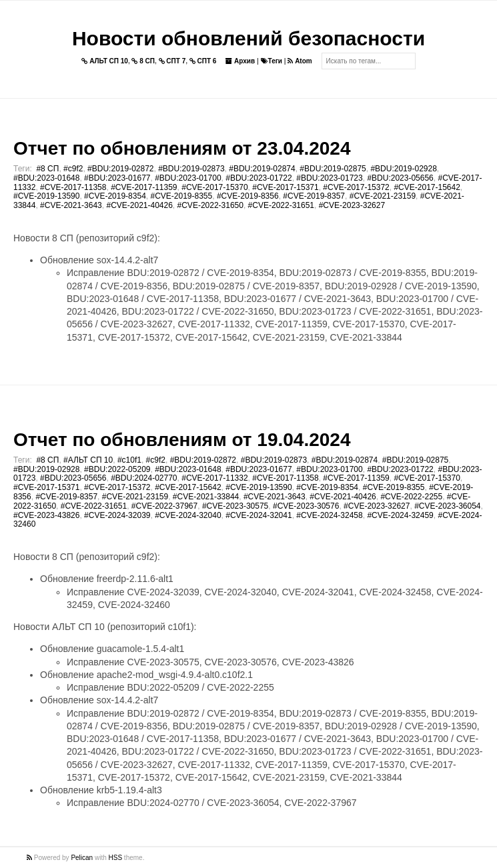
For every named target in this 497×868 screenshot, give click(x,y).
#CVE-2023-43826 (46, 515)
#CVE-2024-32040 (188, 515)
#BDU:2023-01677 (117, 178)
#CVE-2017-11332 (214, 478)
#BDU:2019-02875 (333, 169)
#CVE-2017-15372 (356, 187)
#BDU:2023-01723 (329, 178)
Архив (240, 61)
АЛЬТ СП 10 (105, 61)
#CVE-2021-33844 (206, 497)
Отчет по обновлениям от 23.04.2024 (182, 148)
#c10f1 (129, 460)
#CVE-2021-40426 (139, 205)
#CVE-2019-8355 (181, 196)
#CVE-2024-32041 (259, 515)
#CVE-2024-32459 (400, 515)
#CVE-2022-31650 (210, 205)
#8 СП (47, 169)
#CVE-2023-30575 (235, 506)
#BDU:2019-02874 (262, 169)
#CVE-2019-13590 (46, 196)
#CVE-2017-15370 (214, 187)
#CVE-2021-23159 (383, 196)
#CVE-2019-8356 (248, 196)
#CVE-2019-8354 (115, 196)
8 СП (143, 61)
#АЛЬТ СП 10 (88, 460)
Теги (272, 61)
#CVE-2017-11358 (73, 187)
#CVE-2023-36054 (447, 506)
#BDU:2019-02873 (191, 169)
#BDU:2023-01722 (259, 178)
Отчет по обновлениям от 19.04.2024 (182, 440)
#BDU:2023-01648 (46, 178)
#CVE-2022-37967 (164, 506)
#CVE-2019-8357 (314, 196)
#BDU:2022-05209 (117, 469)
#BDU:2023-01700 (188, 178)
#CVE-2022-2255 (411, 497)
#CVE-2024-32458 (329, 515)
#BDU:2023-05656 (400, 178)
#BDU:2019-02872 (120, 169)
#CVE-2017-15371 (285, 187)
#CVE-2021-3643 (71, 205)
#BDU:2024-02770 (144, 478)
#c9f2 (73, 169)
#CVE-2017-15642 (427, 187)
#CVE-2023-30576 (306, 506)
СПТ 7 (172, 61)
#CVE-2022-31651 (281, 205)
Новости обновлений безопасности (248, 38)
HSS (116, 858)
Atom (300, 61)
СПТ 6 (203, 61)
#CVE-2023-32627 (352, 205)
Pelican (82, 858)
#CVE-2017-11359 (144, 187)
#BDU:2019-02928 (403, 169)
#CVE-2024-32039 (117, 515)
